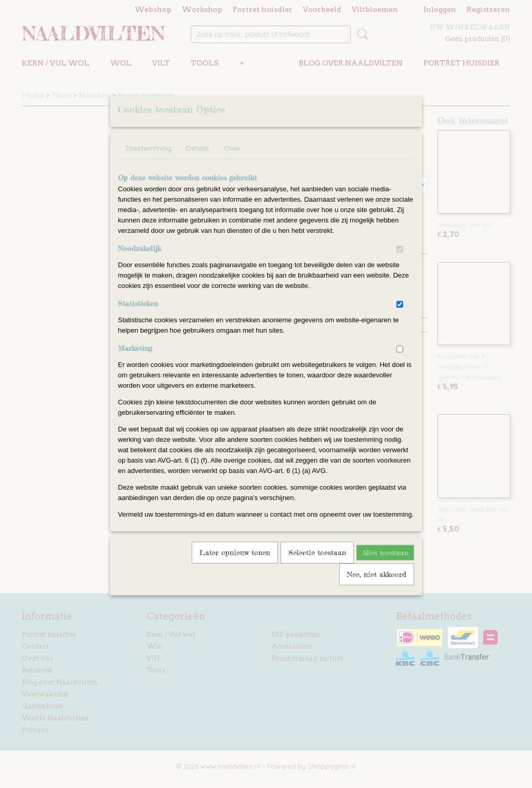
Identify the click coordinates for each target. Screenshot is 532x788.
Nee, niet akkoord (377, 588)
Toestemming (148, 162)
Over (232, 162)
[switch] (400, 263)
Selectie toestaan (317, 566)
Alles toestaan (385, 566)
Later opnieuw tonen (235, 566)
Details (198, 162)
